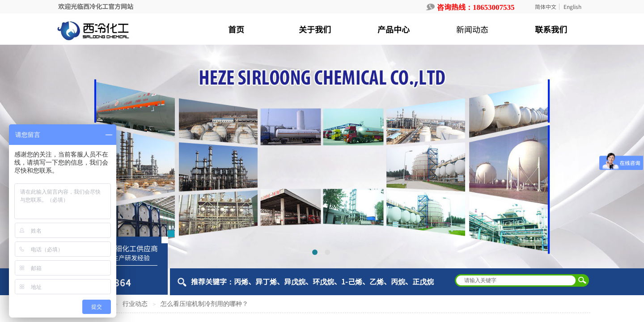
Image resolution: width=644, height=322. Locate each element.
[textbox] (516, 280)
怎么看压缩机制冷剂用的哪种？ (204, 304)
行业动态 (135, 304)
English (572, 7)
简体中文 (546, 7)
